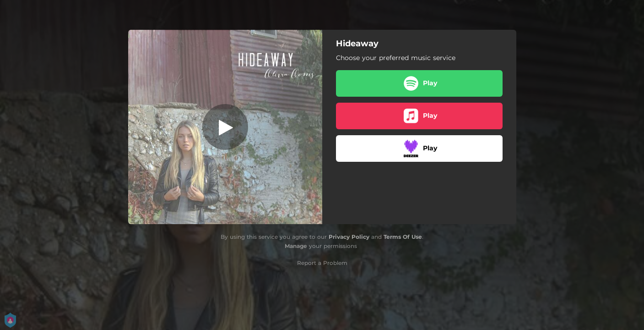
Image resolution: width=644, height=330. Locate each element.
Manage (296, 246)
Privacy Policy (349, 237)
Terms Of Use (403, 237)
